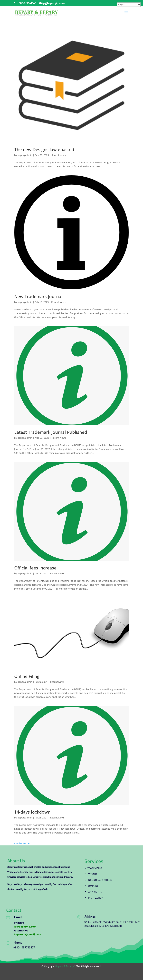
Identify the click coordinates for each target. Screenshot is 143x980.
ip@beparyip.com (25, 926)
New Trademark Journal (38, 296)
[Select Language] (129, 5)
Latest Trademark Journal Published (51, 432)
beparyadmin (25, 155)
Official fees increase (35, 568)
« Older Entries (22, 843)
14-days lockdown (32, 812)
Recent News (59, 155)
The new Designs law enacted (44, 149)
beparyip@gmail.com (28, 934)
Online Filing (27, 676)
